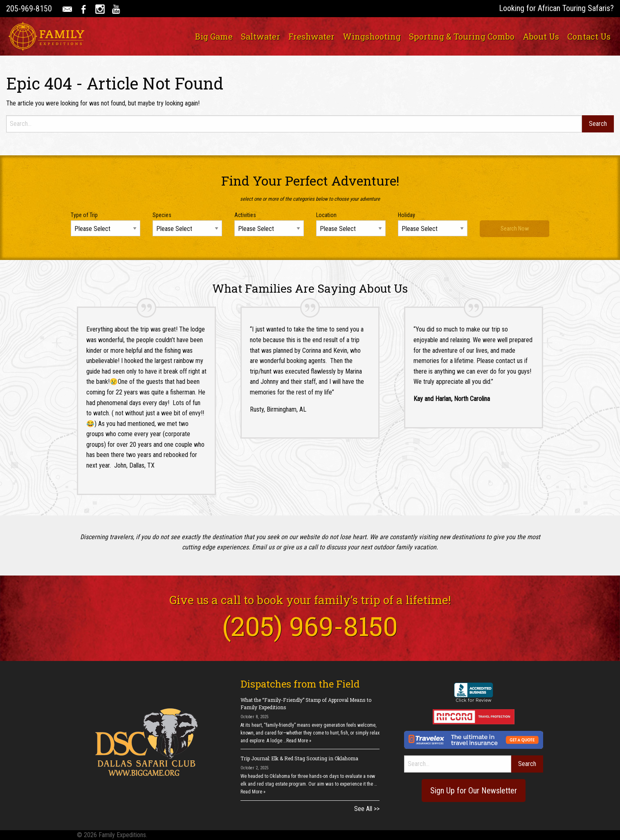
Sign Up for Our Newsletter (474, 791)
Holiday (407, 215)
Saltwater (261, 36)
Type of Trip (84, 215)
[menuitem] (214, 36)
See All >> (367, 809)
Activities (245, 215)
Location (326, 215)
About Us (541, 36)
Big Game (214, 36)
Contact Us (589, 36)
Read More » (299, 741)
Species (162, 215)
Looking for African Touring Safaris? (556, 8)
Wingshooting (372, 36)
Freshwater (311, 36)
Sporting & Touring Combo (462, 36)
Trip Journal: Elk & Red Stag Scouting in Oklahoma (299, 758)
